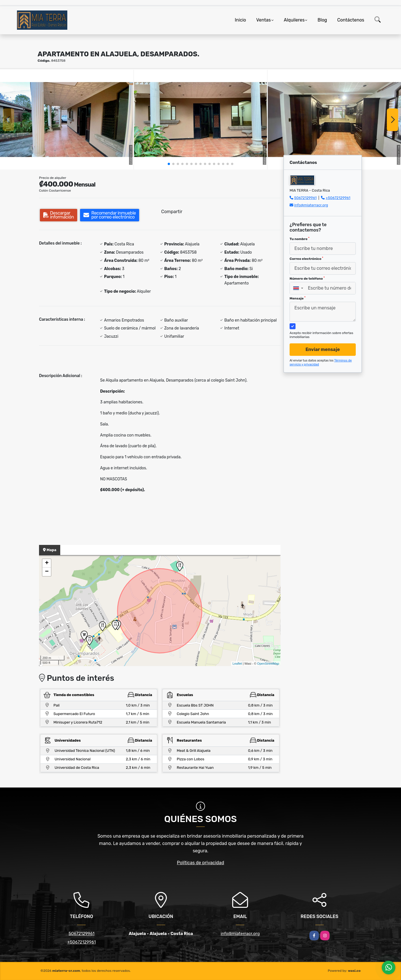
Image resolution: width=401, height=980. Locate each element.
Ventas (263, 20)
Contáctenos (351, 20)
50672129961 (305, 198)
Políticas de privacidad (201, 863)
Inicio (240, 20)
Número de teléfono (307, 279)
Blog (322, 20)
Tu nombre (299, 239)
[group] (67, 120)
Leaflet (237, 664)
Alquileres (294, 20)
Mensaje (297, 298)
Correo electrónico (306, 259)
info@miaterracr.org (311, 205)
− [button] (47, 572)
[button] (169, 164)
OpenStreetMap (268, 664)
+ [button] (47, 563)
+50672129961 (338, 198)
